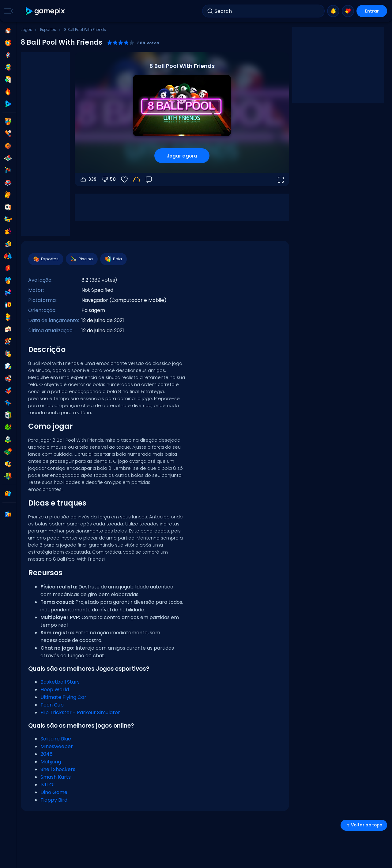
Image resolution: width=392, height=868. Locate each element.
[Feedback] (149, 180)
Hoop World (55, 690)
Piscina (81, 259)
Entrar (372, 11)
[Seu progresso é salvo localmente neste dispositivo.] (137, 180)
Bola (113, 259)
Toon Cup (52, 705)
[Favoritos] (124, 180)
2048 (47, 754)
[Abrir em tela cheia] (281, 180)
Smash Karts (56, 777)
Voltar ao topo (364, 825)
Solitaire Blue (56, 739)
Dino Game (54, 792)
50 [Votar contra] (109, 180)
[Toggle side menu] (8, 11)
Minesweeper (57, 746)
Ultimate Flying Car (63, 697)
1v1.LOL (48, 785)
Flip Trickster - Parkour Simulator (80, 712)
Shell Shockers (58, 769)
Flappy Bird (54, 800)
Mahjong (51, 762)
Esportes (48, 30)
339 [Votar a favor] (88, 180)
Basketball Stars (60, 682)
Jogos (26, 30)
